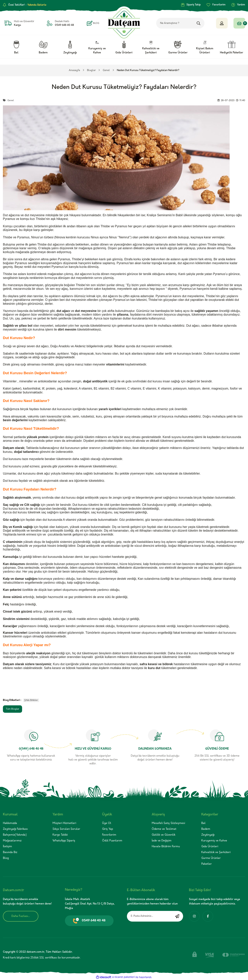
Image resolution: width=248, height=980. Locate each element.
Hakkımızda (10, 823)
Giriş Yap (108, 829)
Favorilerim (109, 835)
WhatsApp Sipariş (64, 841)
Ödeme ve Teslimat (164, 829)
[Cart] (239, 23)
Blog (6, 858)
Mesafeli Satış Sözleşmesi (168, 823)
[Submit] (177, 916)
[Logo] (124, 23)
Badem (206, 829)
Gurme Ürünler (211, 858)
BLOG (96, 23)
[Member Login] (222, 23)
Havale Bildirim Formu (166, 847)
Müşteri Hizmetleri (64, 823)
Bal (203, 823)
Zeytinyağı (208, 835)
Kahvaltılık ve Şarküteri (216, 852)
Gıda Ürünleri (210, 847)
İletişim (7, 847)
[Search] (186, 23)
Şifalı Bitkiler (31, 700)
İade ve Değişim (162, 841)
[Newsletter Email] (155, 916)
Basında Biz (10, 852)
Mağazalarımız (12, 841)
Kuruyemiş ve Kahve (214, 841)
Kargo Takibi (60, 835)
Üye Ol (107, 823)
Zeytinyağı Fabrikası (15, 829)
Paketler (207, 864)
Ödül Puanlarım (112, 841)
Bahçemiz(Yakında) (15, 835)
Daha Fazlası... (21, 916)
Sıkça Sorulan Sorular (66, 829)
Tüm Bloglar (12, 709)
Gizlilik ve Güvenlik (164, 835)
